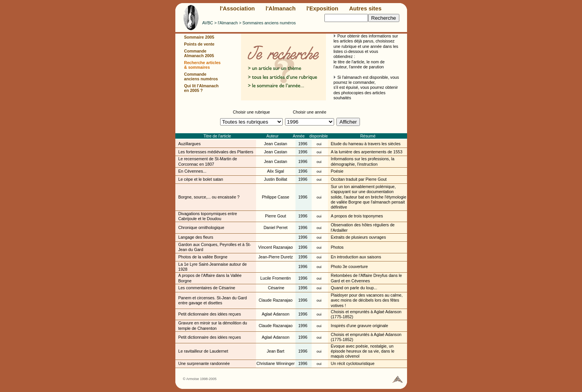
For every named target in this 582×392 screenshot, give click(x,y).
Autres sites (365, 8)
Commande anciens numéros (201, 76)
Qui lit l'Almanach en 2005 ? (202, 88)
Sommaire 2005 (199, 37)
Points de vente (199, 44)
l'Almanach (281, 8)
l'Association (237, 8)
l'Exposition (322, 8)
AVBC (208, 23)
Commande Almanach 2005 (199, 53)
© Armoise (191, 379)
